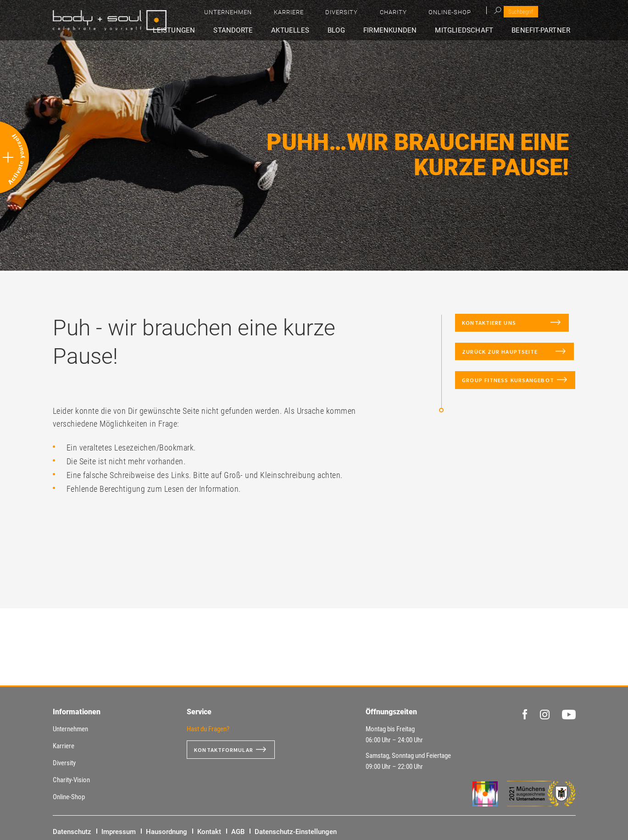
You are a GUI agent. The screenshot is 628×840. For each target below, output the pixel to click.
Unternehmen (361, 14)
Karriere (408, 14)
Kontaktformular (228, 750)
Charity (486, 14)
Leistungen (213, 31)
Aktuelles (317, 31)
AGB (238, 832)
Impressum (119, 832)
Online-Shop (530, 14)
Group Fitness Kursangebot (488, 401)
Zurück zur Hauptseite (508, 364)
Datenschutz (72, 832)
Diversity (448, 14)
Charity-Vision (71, 780)
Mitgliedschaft (473, 31)
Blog (357, 31)
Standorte (266, 31)
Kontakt (209, 832)
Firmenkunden (404, 31)
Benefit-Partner (545, 31)
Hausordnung (167, 832)
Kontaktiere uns (506, 327)
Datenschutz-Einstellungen (296, 832)
